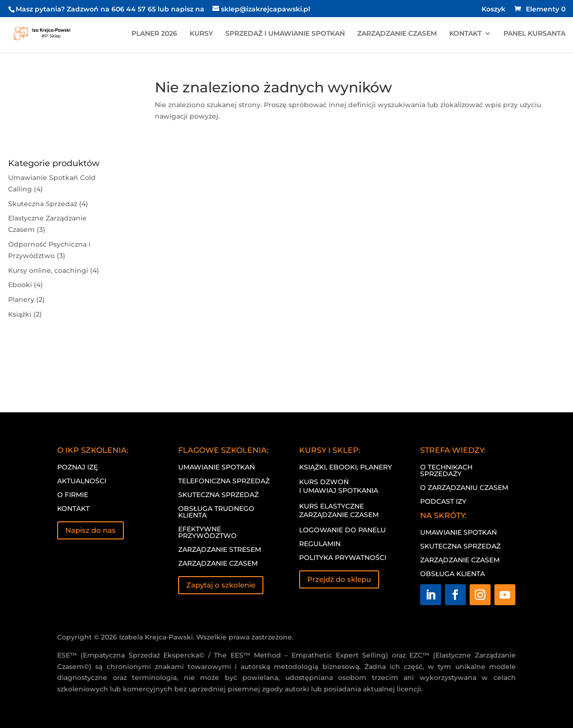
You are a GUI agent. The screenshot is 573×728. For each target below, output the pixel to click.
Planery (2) (26, 299)
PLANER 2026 (154, 34)
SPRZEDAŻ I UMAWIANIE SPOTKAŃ (285, 34)
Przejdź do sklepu (339, 579)
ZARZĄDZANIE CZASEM (397, 34)
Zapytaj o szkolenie (221, 585)
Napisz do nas (90, 530)
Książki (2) (25, 314)
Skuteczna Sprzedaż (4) (48, 204)
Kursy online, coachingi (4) (54, 270)
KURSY (201, 34)
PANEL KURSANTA (534, 34)
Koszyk (493, 10)
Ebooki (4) (25, 285)
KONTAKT (465, 34)
